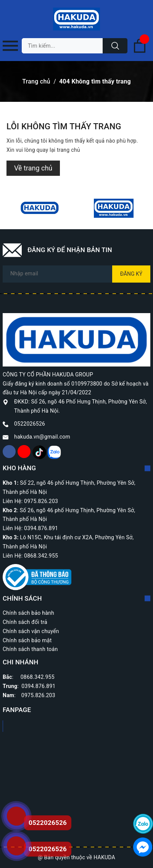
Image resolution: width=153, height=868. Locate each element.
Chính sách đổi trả (25, 622)
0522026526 (30, 424)
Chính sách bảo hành (28, 613)
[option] (40, 208)
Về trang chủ (33, 168)
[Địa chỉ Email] (76, 274)
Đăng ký (131, 274)
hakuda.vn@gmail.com (42, 437)
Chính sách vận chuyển (31, 631)
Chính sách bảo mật (27, 640)
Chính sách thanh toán (30, 649)
